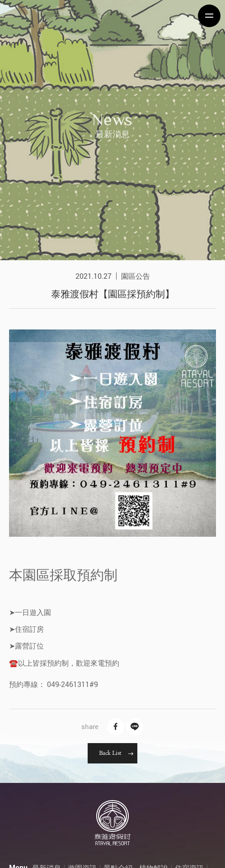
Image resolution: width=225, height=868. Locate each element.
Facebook (116, 727)
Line (135, 727)
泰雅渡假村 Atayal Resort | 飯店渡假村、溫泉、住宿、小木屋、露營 (38, 16)
